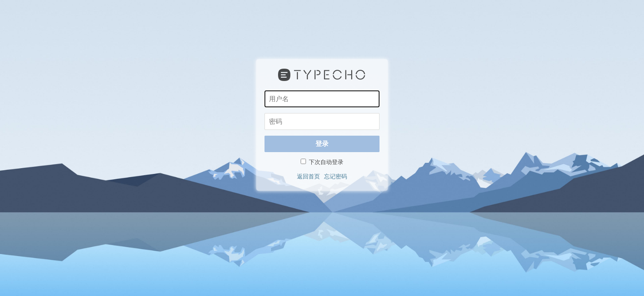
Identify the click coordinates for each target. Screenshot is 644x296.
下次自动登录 (322, 162)
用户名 (264, 90)
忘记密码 (336, 176)
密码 (264, 113)
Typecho (322, 75)
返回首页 (308, 176)
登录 (322, 144)
